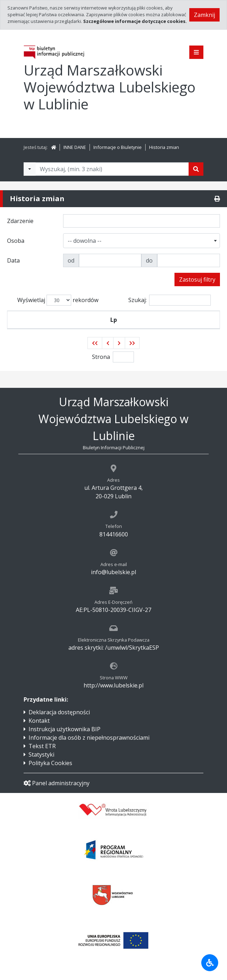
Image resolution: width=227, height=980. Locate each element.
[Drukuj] (217, 199)
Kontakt (39, 721)
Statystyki (41, 754)
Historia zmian (164, 147)
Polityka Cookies (50, 763)
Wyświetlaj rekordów (58, 300)
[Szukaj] (196, 169)
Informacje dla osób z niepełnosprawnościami (89, 738)
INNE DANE (75, 147)
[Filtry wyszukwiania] (30, 169)
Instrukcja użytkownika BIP (65, 729)
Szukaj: (170, 300)
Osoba (139, 320)
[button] (95, 343)
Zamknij (204, 15)
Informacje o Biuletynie (118, 147)
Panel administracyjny (57, 783)
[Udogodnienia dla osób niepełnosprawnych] (210, 963)
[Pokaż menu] (196, 52)
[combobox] (142, 241)
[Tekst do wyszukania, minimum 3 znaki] (112, 169)
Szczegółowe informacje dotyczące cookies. (135, 21)
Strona (101, 357)
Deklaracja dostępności (59, 712)
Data (192, 320)
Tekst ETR (42, 746)
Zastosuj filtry (197, 279)
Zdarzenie (71, 320)
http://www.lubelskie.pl (114, 685)
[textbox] (86, 241)
